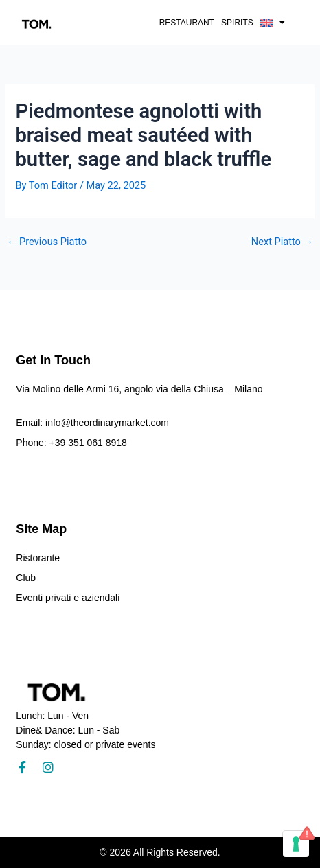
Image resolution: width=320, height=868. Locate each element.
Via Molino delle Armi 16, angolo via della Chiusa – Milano (139, 389)
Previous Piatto (47, 242)
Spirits (237, 23)
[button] (273, 23)
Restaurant (187, 23)
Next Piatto (282, 242)
